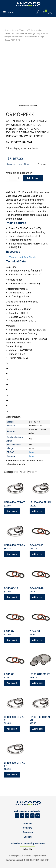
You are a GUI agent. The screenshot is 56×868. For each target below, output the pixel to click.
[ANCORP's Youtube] (38, 816)
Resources (28, 832)
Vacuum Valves (18, 30)
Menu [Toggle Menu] (8, 12)
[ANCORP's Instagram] (22, 816)
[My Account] (50, 12)
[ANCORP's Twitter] (27, 816)
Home (7, 30)
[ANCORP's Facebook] (32, 816)
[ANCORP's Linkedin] (17, 816)
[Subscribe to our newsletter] (28, 849)
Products (28, 823)
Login (32, 452)
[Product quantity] (13, 178)
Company (28, 828)
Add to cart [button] (12, 511)
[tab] (28, 363)
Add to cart (33, 178)
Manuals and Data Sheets (23, 257)
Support (28, 837)
